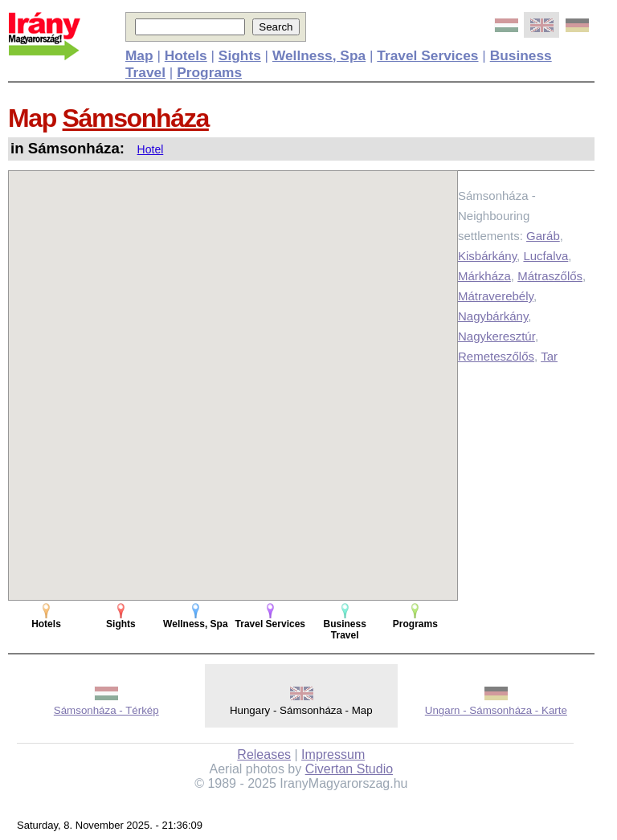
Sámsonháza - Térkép (106, 710)
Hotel (151, 149)
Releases (264, 754)
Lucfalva (545, 256)
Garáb (543, 236)
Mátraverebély (496, 296)
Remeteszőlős (496, 356)
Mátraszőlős (550, 276)
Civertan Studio (349, 769)
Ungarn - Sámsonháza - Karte (496, 710)
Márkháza (484, 276)
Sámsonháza (136, 118)
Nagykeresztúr (496, 336)
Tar (549, 356)
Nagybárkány (493, 316)
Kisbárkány (487, 256)
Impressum (333, 754)
